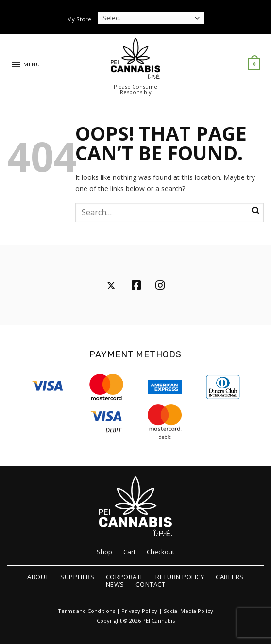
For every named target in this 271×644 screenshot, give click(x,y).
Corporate (125, 577)
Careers (230, 577)
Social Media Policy (188, 611)
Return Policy (180, 577)
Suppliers (77, 577)
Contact (150, 584)
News (115, 584)
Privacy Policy (139, 611)
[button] (25, 64)
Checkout (161, 552)
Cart (129, 552)
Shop (104, 552)
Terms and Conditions (86, 611)
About (38, 577)
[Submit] (255, 211)
